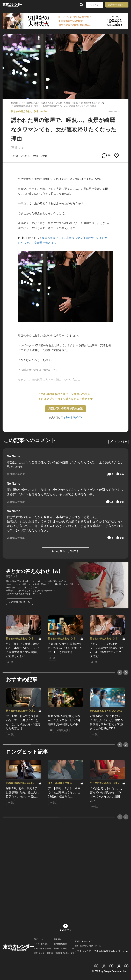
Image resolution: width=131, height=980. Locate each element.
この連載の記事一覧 (20, 602)
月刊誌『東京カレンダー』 (85, 941)
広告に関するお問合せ (43, 949)
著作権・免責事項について (64, 949)
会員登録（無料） (117, 5)
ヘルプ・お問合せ (41, 944)
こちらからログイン (71, 417)
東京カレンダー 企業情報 (44, 953)
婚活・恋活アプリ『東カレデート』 (88, 946)
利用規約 (57, 939)
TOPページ (38, 939)
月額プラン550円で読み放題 (66, 409)
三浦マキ (18, 148)
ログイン (95, 5)
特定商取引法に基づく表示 (64, 953)
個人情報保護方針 (61, 944)
